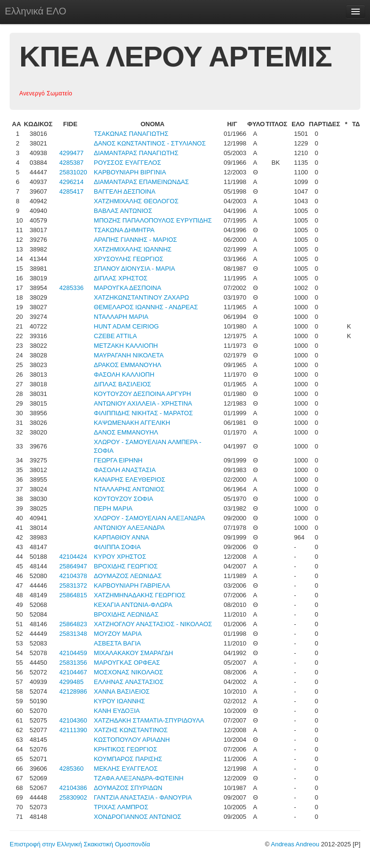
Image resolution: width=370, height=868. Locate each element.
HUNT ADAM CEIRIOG (126, 326)
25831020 (73, 172)
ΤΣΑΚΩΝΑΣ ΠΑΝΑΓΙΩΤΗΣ (131, 134)
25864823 (73, 624)
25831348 (73, 634)
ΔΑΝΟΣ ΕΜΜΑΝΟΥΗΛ (126, 432)
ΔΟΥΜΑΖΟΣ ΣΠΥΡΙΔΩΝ (128, 788)
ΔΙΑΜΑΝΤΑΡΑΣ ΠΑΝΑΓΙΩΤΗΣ (136, 153)
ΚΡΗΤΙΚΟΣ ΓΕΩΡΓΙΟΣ (126, 749)
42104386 (73, 788)
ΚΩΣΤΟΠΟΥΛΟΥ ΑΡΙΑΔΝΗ (132, 740)
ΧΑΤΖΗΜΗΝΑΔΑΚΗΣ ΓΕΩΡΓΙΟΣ (140, 595)
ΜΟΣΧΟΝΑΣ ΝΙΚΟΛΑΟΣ (129, 672)
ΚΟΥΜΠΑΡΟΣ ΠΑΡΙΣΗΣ (128, 759)
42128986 (73, 691)
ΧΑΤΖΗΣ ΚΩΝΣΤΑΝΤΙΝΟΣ (131, 730)
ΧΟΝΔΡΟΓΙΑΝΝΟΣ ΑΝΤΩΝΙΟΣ (138, 817)
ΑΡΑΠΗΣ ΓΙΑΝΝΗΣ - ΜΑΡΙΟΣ (136, 240)
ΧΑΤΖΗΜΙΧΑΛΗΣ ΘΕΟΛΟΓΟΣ (136, 201)
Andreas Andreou (295, 844)
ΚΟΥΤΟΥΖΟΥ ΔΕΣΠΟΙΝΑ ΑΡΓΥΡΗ (143, 394)
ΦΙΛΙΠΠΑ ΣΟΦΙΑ (117, 547)
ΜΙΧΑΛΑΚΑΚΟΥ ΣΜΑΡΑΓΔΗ (133, 653)
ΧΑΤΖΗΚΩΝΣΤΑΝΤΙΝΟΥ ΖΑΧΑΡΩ (142, 297)
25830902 (73, 797)
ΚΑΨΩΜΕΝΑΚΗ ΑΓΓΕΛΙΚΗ (132, 423)
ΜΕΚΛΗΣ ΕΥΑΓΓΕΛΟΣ (126, 769)
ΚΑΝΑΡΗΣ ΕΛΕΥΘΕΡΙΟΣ (130, 480)
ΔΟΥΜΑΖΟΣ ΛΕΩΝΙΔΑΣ (128, 576)
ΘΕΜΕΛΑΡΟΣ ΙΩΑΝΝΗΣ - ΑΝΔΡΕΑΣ (146, 307)
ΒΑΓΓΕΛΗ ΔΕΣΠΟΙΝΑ (125, 191)
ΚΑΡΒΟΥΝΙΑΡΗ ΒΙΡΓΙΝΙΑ (130, 172)
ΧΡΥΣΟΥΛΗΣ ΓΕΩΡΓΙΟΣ (129, 259)
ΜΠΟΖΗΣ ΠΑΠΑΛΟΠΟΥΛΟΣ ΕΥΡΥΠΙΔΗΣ (153, 220)
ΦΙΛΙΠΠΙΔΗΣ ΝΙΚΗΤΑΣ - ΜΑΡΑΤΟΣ (143, 413)
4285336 (72, 288)
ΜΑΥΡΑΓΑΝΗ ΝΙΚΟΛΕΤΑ (129, 355)
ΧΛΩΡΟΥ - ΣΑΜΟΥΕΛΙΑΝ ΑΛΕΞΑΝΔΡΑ (150, 518)
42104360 (73, 720)
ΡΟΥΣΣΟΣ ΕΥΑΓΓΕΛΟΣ (127, 163)
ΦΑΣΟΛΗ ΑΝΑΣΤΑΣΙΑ (125, 470)
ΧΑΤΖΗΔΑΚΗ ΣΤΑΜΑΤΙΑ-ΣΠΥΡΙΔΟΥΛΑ (149, 720)
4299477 (72, 153)
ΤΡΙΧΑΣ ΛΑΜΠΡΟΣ (121, 807)
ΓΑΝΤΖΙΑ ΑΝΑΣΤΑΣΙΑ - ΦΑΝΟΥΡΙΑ (143, 797)
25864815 (73, 595)
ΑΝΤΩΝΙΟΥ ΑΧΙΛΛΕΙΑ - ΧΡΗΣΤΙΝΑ (143, 403)
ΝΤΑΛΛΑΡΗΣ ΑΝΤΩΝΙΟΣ (129, 489)
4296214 (72, 182)
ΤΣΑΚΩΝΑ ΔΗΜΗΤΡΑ (124, 230)
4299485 (72, 682)
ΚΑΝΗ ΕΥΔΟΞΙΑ (117, 711)
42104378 (73, 576)
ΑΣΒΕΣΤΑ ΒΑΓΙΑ (117, 643)
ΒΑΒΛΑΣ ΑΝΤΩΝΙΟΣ (123, 211)
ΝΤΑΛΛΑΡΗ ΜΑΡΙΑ (121, 317)
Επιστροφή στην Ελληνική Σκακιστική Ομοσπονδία (80, 844)
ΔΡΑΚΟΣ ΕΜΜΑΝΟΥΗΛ (128, 365)
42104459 (73, 653)
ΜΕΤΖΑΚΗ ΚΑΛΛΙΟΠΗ (126, 346)
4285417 (72, 191)
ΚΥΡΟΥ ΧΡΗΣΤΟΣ (120, 557)
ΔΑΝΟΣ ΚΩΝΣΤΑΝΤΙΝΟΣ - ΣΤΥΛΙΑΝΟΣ (150, 143)
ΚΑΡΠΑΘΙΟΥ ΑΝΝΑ (122, 537)
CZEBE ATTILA (115, 336)
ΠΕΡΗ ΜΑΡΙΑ (113, 508)
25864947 (73, 566)
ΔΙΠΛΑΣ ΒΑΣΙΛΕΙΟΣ (123, 384)
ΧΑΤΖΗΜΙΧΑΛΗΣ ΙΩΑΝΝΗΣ (133, 249)
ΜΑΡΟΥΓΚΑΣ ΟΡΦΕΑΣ (127, 663)
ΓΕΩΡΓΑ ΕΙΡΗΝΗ (118, 460)
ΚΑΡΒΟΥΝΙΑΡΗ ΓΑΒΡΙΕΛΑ (132, 585)
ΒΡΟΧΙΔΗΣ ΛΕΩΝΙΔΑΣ (126, 614)
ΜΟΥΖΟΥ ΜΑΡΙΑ (118, 634)
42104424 (73, 557)
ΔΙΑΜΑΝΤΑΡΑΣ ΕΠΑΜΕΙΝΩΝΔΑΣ (141, 182)
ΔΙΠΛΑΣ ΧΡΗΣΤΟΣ (121, 278)
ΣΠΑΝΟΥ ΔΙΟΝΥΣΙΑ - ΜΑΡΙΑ (135, 269)
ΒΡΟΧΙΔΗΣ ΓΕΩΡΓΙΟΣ (126, 566)
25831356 (73, 663)
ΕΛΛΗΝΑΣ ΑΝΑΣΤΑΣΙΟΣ (129, 682)
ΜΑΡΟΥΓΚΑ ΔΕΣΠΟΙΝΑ (128, 288)
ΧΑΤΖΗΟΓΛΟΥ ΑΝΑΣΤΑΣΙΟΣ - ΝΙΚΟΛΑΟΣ (153, 624)
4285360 (72, 769)
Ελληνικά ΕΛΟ (36, 11)
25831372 (73, 585)
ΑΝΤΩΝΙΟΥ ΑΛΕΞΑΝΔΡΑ (129, 528)
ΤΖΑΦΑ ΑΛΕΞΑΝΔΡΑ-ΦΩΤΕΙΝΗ (139, 778)
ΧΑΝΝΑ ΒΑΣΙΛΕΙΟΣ (122, 691)
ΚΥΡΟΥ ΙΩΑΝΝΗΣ (119, 701)
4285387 (72, 163)
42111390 (73, 730)
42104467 (73, 672)
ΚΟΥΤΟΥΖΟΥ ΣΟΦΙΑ (124, 499)
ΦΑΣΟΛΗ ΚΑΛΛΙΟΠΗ (124, 375)
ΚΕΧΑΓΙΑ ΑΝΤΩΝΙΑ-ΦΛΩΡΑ (133, 605)
